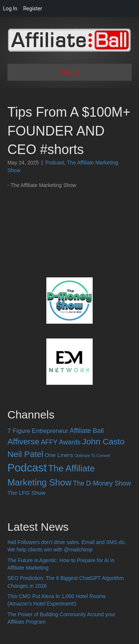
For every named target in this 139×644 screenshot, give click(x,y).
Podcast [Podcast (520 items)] (27, 468)
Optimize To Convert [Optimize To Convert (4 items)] (92, 456)
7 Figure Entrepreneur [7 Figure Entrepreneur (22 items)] (38, 431)
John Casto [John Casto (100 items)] (104, 441)
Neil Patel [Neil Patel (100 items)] (25, 454)
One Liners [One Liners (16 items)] (59, 455)
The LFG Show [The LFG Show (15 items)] (27, 493)
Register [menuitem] (32, 9)
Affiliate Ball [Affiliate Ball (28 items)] (87, 431)
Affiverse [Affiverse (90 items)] (23, 442)
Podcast (55, 163)
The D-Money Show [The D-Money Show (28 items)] (102, 483)
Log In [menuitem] (10, 9)
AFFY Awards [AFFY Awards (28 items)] (61, 442)
